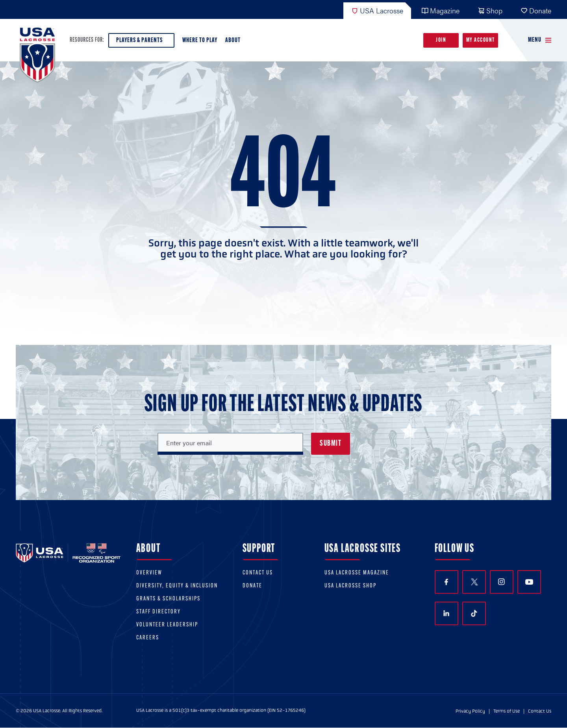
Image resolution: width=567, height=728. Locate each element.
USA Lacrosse (377, 10)
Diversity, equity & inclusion (177, 586)
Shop (490, 10)
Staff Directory (158, 612)
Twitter (474, 582)
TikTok (474, 613)
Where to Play (200, 40)
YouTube (529, 582)
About (234, 42)
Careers (148, 638)
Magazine (440, 10)
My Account (481, 40)
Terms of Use (507, 711)
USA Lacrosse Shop (350, 586)
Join (441, 40)
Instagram (501, 582)
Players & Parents (141, 42)
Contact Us (258, 573)
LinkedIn (446, 613)
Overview (149, 573)
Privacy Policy (470, 711)
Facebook (446, 582)
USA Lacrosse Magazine (357, 573)
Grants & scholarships (168, 599)
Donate (536, 10)
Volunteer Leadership (167, 625)
